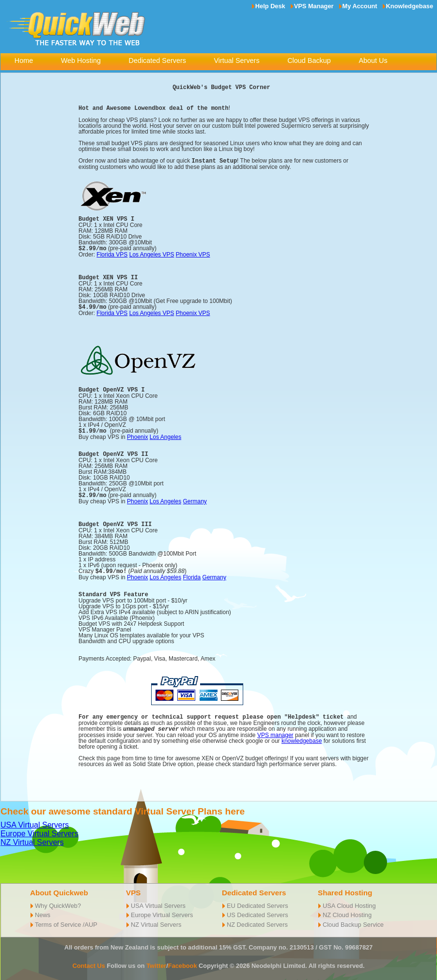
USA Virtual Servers (35, 821)
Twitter (156, 961)
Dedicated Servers (157, 60)
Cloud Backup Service (353, 920)
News (43, 911)
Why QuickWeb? (58, 901)
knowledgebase (302, 737)
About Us (373, 60)
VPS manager (275, 731)
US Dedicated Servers (258, 911)
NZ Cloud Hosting (347, 911)
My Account (360, 6)
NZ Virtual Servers (32, 838)
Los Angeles (165, 435)
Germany (195, 498)
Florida (192, 574)
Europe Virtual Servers (39, 829)
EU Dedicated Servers (258, 901)
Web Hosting (81, 60)
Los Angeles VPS (152, 253)
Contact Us (89, 961)
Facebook (183, 961)
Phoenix (137, 435)
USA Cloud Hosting (349, 901)
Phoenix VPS (193, 253)
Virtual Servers (236, 60)
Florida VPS (112, 253)
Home (24, 60)
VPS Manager (314, 6)
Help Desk (270, 6)
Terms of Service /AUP (66, 920)
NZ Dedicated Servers (257, 920)
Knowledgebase (410, 6)
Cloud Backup (309, 60)
